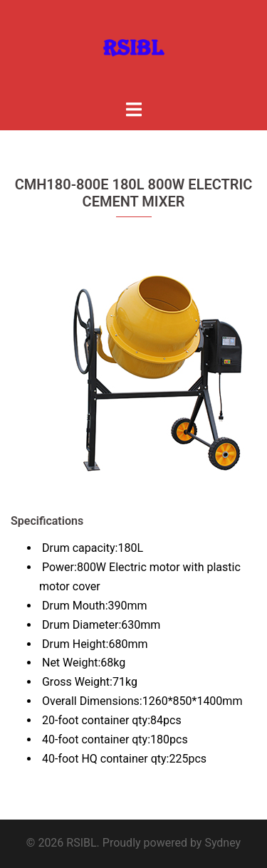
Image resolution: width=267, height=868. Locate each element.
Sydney (222, 843)
